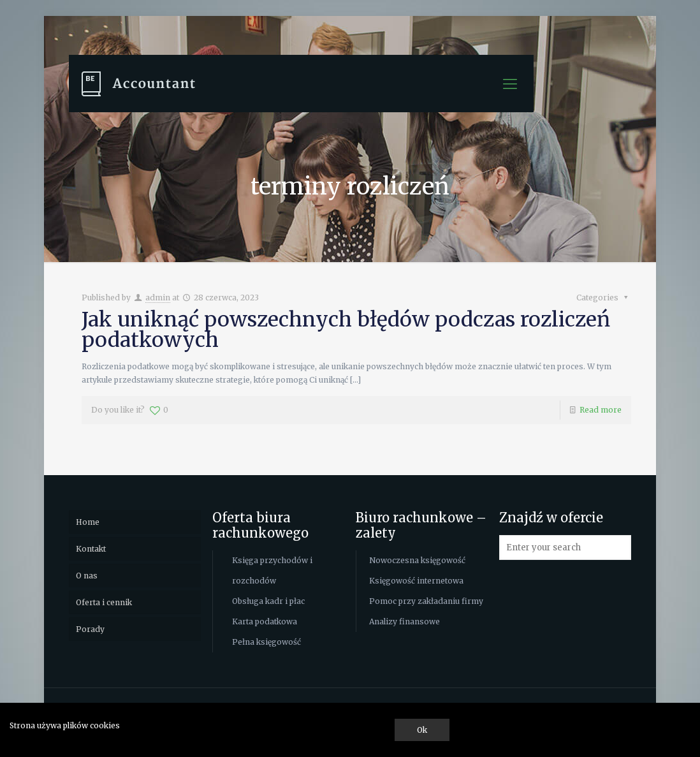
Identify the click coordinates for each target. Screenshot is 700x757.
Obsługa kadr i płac (268, 601)
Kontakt (91, 549)
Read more (601, 410)
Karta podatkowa (265, 621)
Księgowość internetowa (416, 581)
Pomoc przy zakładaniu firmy (426, 601)
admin (158, 298)
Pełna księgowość (266, 642)
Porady (90, 629)
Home (88, 522)
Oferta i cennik (104, 602)
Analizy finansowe (405, 621)
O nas (87, 576)
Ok (422, 730)
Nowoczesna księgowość (417, 560)
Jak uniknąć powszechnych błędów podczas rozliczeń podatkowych (346, 330)
